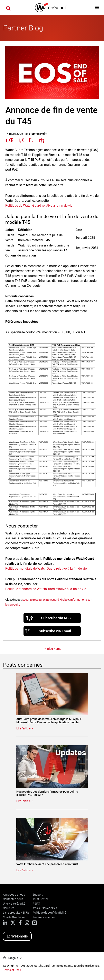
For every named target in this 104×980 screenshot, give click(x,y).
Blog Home (54, 649)
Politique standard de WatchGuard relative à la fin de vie (46, 589)
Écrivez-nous (17, 936)
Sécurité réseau (32, 600)
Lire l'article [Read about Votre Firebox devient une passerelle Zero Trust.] (23, 870)
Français (12, 958)
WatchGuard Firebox (56, 600)
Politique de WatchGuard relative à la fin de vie (39, 206)
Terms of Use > (12, 970)
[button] (97, 7)
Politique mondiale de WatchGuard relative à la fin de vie (46, 568)
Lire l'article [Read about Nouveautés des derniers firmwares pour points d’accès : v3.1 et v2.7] (23, 801)
